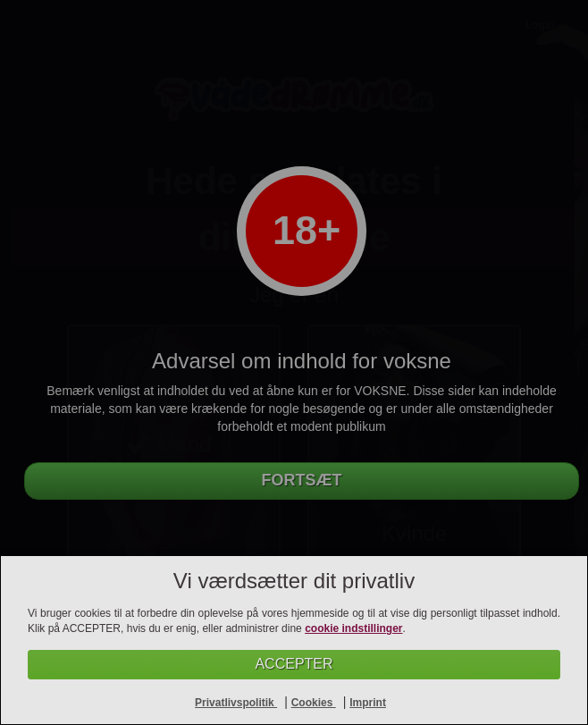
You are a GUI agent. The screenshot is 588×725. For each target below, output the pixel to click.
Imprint (368, 703)
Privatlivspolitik (236, 703)
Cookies (314, 703)
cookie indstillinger (353, 628)
